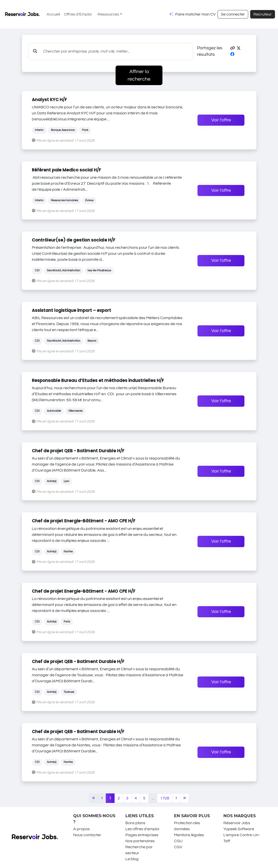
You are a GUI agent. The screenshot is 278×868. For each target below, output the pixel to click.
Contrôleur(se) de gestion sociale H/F (74, 240)
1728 (165, 798)
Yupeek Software (239, 829)
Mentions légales (189, 835)
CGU (178, 841)
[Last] (185, 798)
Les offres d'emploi (142, 829)
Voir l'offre (221, 120)
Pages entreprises (142, 835)
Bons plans (135, 823)
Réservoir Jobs (237, 823)
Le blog (132, 859)
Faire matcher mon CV (195, 14)
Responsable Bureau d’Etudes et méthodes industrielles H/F (98, 380)
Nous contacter (87, 835)
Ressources (108, 14)
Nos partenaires (140, 841)
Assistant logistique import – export (71, 310)
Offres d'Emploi (78, 14)
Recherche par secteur (139, 850)
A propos (81, 829)
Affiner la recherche (139, 75)
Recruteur (263, 14)
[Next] (176, 798)
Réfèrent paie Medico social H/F (66, 170)
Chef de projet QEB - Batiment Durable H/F (78, 451)
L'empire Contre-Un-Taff (242, 838)
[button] (233, 48)
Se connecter (233, 14)
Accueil (53, 14)
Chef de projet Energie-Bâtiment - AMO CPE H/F (84, 521)
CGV (178, 847)
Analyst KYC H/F (49, 100)
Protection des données (187, 826)
